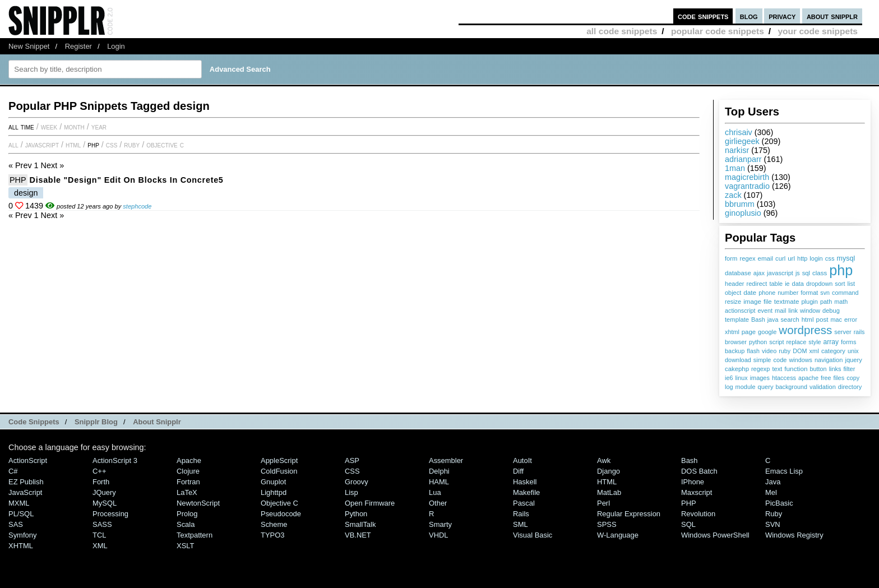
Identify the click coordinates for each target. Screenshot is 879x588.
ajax (759, 273)
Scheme (274, 524)
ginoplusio (743, 213)
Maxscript (697, 492)
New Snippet (29, 46)
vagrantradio (747, 186)
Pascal (524, 503)
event (765, 311)
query (765, 387)
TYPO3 (272, 535)
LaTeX (187, 492)
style (815, 342)
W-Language (618, 535)
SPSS (607, 524)
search (790, 320)
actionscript (740, 311)
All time (21, 127)
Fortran (188, 482)
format (809, 293)
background (792, 387)
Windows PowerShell (715, 535)
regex (747, 258)
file (768, 302)
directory (850, 387)
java (773, 320)
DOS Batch (699, 471)
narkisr (737, 150)
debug (831, 311)
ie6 (729, 378)
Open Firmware (370, 503)
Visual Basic (533, 535)
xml (814, 351)
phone (767, 293)
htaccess (784, 378)
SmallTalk (360, 524)
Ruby (132, 145)
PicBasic (779, 503)
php (841, 270)
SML (521, 524)
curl (780, 258)
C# (13, 471)
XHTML (21, 546)
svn (825, 293)
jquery (853, 360)
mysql (846, 258)
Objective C (165, 145)
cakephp (737, 369)
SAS (16, 524)
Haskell (525, 482)
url (791, 258)
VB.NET (358, 535)
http (802, 258)
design (26, 193)
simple (762, 360)
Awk (604, 460)
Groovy (357, 482)
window (810, 311)
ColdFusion (279, 471)
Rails (521, 514)
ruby (785, 351)
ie (787, 284)
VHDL (439, 535)
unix (853, 351)
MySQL (105, 503)
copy (853, 378)
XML (100, 546)
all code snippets (622, 31)
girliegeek (742, 141)
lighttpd (274, 492)
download (738, 360)
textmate (787, 301)
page (749, 332)
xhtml (732, 332)
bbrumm (740, 204)
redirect (757, 284)
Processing (110, 514)
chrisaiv (739, 132)
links (835, 369)
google (767, 332)
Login (116, 46)
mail (780, 311)
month (74, 127)
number (788, 293)
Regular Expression (629, 514)
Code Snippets (34, 422)
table (776, 284)
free (826, 378)
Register (78, 46)
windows (800, 360)
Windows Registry (794, 535)
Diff (518, 471)
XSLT (185, 546)
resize (733, 302)
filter (850, 369)
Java (773, 482)
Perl (603, 503)
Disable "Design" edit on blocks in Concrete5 (127, 180)
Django (609, 471)
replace (796, 342)
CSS (112, 145)
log (729, 387)
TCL (99, 535)
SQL (688, 524)
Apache (189, 460)
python (758, 342)
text (777, 369)
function (796, 369)
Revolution (698, 514)
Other (438, 503)
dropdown (819, 284)
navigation (829, 360)
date (750, 293)
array (831, 342)
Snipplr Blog (96, 422)
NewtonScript (198, 503)
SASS (102, 524)
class (820, 273)
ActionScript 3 (115, 460)
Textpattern (195, 535)
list (852, 284)
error (851, 320)
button (818, 369)
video (769, 351)
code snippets (703, 16)
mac (836, 320)
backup (735, 351)
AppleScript (279, 460)
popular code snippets (718, 31)
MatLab (609, 492)
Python (356, 514)
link (793, 311)
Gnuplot (273, 482)
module (746, 387)
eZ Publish (26, 482)
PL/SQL (21, 514)
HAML (439, 482)
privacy (782, 16)
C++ (99, 471)
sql (806, 273)
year (99, 127)
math (841, 302)
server (843, 332)
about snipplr (832, 16)
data (798, 284)
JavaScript (42, 145)
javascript (780, 273)
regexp (760, 369)
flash (753, 351)
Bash (758, 320)
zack (733, 195)
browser (736, 342)
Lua (435, 492)
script (776, 342)
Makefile (526, 492)
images (760, 378)
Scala (186, 524)
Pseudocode (281, 514)
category (833, 351)
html (808, 320)
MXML (19, 503)
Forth (101, 482)
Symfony (22, 535)
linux (741, 378)
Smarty (440, 524)
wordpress (805, 330)
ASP (352, 460)
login (816, 258)
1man (735, 168)
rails (859, 332)
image (752, 301)
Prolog (187, 514)
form (731, 258)
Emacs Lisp (784, 471)
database (738, 273)
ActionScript (28, 460)
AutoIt (522, 460)
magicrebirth (747, 177)
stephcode (137, 206)
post (822, 319)
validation (823, 387)
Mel (771, 492)
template (737, 320)
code (780, 360)
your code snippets (818, 31)
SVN (773, 524)
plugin (809, 302)
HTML (73, 145)
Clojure (188, 471)
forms (848, 342)
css (830, 258)
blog (749, 16)
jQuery (104, 492)
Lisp (351, 492)
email (766, 258)
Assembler (446, 460)
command (845, 293)
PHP (93, 145)
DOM (800, 351)
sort (840, 284)
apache (808, 378)
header (735, 284)
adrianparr (743, 159)
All (13, 145)
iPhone (693, 482)
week (49, 127)
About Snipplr (157, 422)
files (839, 378)
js (798, 273)
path (826, 302)
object (733, 293)
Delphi (439, 471)
